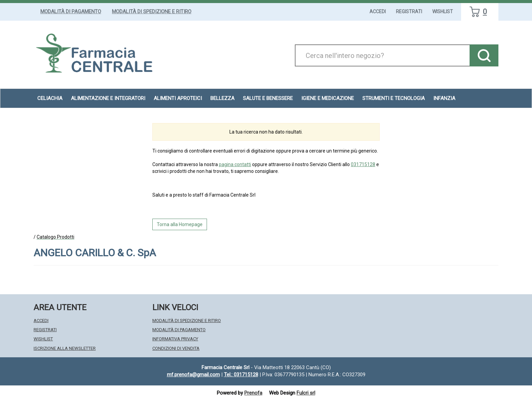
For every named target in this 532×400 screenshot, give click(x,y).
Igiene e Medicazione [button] (328, 98)
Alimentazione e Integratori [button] (108, 98)
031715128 (363, 164)
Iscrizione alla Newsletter (65, 348)
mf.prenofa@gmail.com (193, 375)
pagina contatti (235, 164)
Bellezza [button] (222, 98)
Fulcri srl (306, 393)
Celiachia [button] (50, 98)
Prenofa (253, 393)
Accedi (378, 12)
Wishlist (443, 12)
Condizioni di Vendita (176, 348)
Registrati (409, 12)
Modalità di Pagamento (71, 12)
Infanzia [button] (444, 98)
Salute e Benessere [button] (268, 98)
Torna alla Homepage (180, 224)
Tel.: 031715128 (241, 375)
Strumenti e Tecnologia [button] (394, 98)
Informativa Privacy (175, 339)
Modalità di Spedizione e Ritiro (152, 12)
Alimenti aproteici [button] (178, 98)
